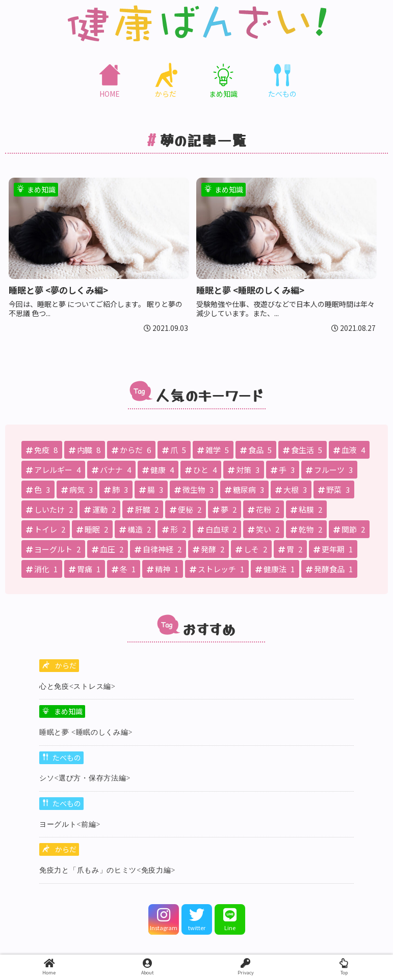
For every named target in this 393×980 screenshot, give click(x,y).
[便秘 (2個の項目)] (186, 509)
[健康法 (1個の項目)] (275, 569)
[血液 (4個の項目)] (349, 450)
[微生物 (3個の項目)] (194, 489)
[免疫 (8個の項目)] (42, 450)
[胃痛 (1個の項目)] (85, 569)
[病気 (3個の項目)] (77, 489)
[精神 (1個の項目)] (163, 569)
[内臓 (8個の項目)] (85, 450)
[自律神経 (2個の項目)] (158, 549)
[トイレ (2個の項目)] (46, 529)
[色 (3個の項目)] (38, 489)
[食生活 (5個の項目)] (303, 450)
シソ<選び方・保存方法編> (85, 778)
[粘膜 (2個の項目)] (306, 509)
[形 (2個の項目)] (174, 529)
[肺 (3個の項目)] (116, 489)
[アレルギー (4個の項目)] (53, 470)
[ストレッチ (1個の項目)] (217, 569)
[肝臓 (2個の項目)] (143, 509)
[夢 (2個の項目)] (225, 509)
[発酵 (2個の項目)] (208, 549)
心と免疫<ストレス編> (77, 687)
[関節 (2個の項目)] (349, 529)
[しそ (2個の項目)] (251, 549)
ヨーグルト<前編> (70, 824)
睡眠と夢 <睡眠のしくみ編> (86, 732)
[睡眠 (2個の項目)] (92, 529)
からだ (66, 665)
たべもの (67, 758)
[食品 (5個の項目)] (256, 450)
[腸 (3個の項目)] (151, 489)
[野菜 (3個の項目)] (334, 489)
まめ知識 (68, 711)
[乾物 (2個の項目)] (306, 529)
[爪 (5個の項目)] (174, 450)
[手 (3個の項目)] (283, 470)
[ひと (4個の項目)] (201, 470)
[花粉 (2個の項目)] (264, 509)
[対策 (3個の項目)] (244, 470)
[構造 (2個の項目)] (135, 529)
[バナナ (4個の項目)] (111, 470)
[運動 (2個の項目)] (100, 509)
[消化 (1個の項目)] (42, 569)
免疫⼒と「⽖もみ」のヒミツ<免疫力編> (107, 870)
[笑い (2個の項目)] (264, 529)
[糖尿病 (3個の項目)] (244, 489)
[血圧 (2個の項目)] (108, 549)
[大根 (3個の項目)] (291, 489)
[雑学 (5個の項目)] (213, 450)
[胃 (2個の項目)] (290, 549)
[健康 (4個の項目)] (158, 470)
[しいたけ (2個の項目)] (49, 509)
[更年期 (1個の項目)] (333, 549)
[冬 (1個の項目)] (124, 569)
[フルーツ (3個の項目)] (329, 470)
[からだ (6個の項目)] (131, 450)
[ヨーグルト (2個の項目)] (53, 549)
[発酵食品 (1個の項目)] (329, 569)
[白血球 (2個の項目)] (217, 529)
